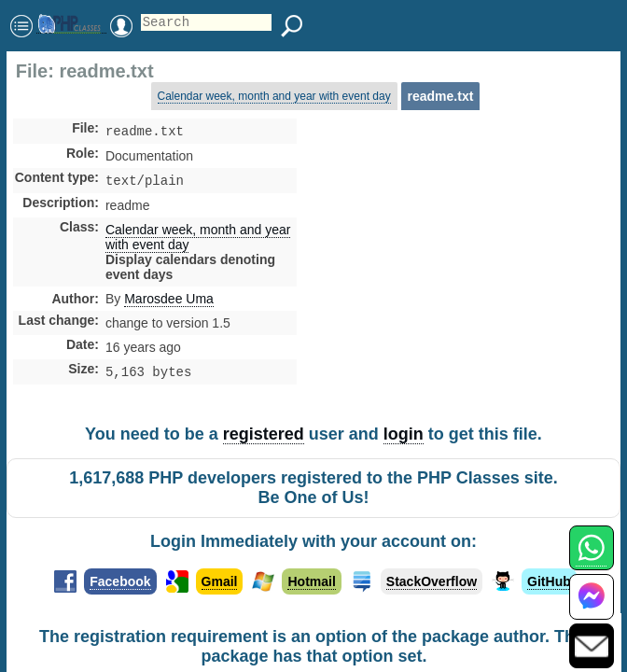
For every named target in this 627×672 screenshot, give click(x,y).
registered (264, 435)
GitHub (549, 582)
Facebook (120, 582)
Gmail (220, 582)
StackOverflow (432, 582)
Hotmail (311, 582)
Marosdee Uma (169, 302)
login (404, 435)
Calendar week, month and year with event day (274, 96)
